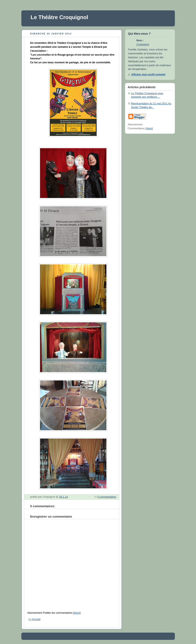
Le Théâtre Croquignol (59, 17)
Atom (77, 613)
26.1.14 (63, 497)
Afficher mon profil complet (148, 75)
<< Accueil (34, 619)
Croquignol (143, 44)
